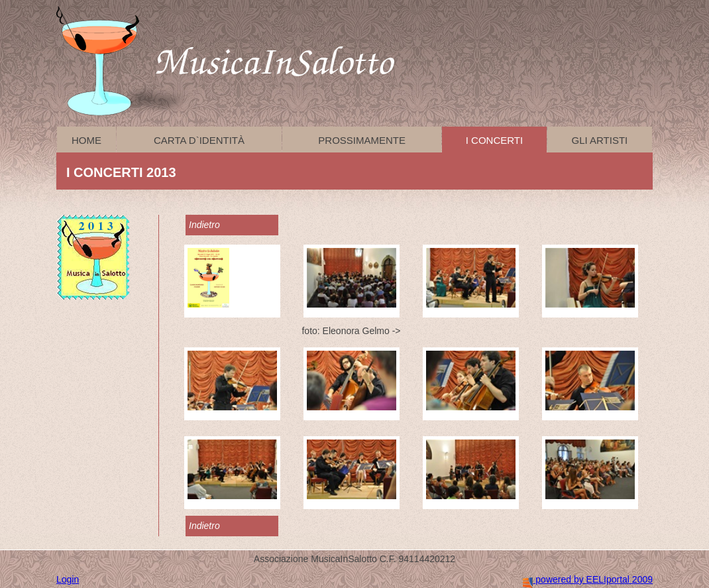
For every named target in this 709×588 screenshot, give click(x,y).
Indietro (204, 225)
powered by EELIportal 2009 (588, 579)
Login (68, 579)
